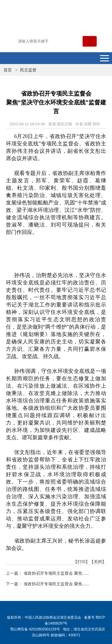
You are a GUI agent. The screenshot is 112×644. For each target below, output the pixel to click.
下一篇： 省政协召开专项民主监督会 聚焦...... (47, 584)
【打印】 (81, 562)
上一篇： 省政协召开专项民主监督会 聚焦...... (47, 573)
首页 (8, 70)
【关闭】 (98, 562)
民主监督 (28, 70)
